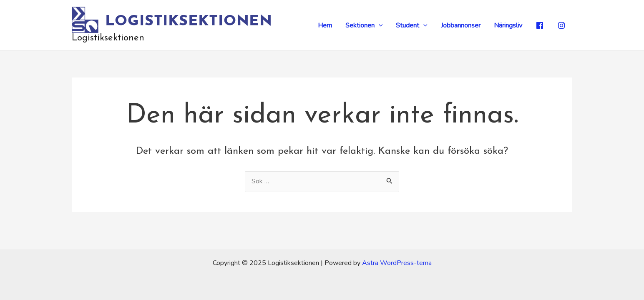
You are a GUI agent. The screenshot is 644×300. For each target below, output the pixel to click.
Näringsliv (508, 25)
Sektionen (364, 25)
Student (412, 25)
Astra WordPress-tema (397, 263)
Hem (325, 25)
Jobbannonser (461, 25)
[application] (379, 25)
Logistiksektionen (108, 38)
